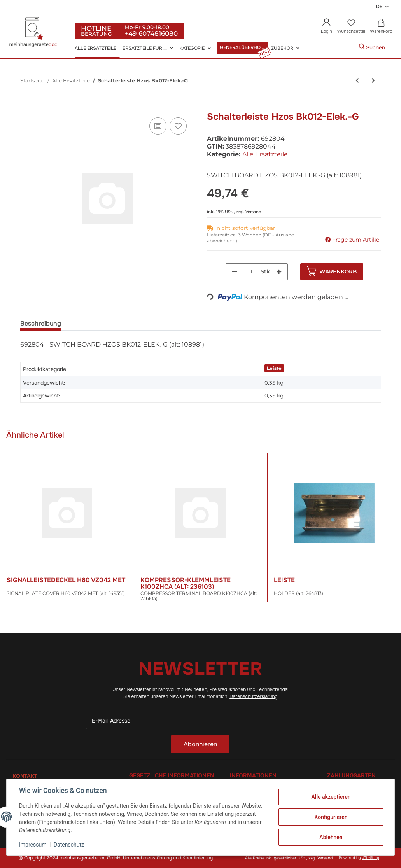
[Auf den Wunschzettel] (178, 126)
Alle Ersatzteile (265, 154)
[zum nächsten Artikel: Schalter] (373, 81)
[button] (327, 27)
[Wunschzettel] (351, 27)
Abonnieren (200, 744)
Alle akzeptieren (331, 797)
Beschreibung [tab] (41, 323)
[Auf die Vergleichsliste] (158, 126)
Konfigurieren (331, 817)
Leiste (274, 368)
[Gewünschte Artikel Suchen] (347, 48)
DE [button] (379, 7)
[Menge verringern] (235, 272)
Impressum (33, 845)
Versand (253, 212)
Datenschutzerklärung (254, 696)
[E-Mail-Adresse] (201, 721)
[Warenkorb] (381, 27)
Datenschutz (69, 845)
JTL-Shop (371, 858)
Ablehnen (331, 837)
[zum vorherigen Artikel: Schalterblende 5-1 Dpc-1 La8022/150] (357, 81)
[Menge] (251, 272)
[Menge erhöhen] (279, 272)
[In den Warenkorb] (26, 107)
